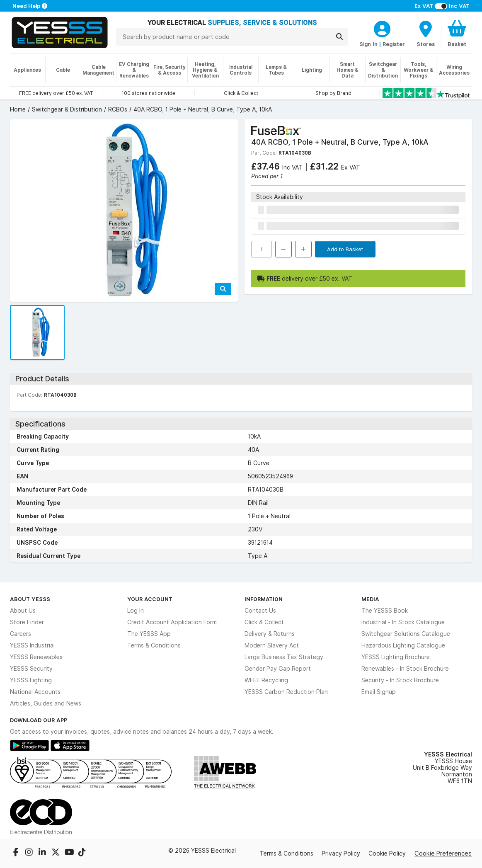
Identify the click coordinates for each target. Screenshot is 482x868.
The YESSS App (149, 634)
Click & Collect (264, 622)
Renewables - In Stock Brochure (405, 669)
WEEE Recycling (266, 680)
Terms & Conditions (154, 645)
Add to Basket (345, 249)
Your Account (150, 599)
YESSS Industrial (32, 645)
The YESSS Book (385, 611)
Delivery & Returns (270, 634)
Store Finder (27, 622)
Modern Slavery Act (272, 645)
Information (264, 599)
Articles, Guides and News (46, 703)
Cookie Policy (387, 853)
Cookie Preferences (443, 853)
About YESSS (30, 599)
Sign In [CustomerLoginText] (368, 44)
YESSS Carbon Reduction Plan (286, 692)
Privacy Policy (341, 853)
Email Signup (379, 692)
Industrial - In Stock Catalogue (403, 622)
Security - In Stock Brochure (400, 680)
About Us (23, 611)
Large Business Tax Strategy (284, 657)
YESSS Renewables (36, 657)
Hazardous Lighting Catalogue (403, 645)
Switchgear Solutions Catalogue (406, 634)
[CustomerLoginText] (382, 28)
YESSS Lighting (31, 680)
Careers (21, 634)
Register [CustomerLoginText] (394, 44)
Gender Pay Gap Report (278, 669)
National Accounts (35, 692)
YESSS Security (31, 669)
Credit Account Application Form (172, 622)
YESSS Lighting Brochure (396, 657)
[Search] (339, 36)
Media (370, 599)
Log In (136, 611)
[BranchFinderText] (426, 33)
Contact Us (260, 611)
